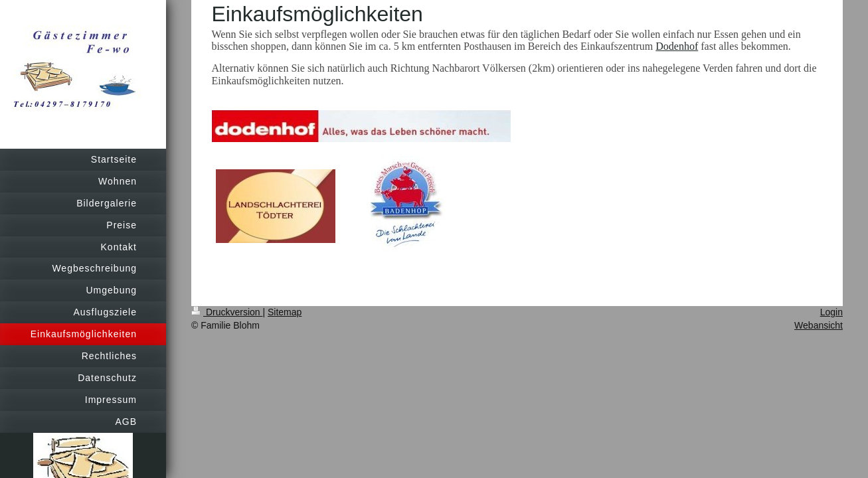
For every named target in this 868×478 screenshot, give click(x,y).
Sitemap (285, 312)
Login (831, 312)
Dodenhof (677, 46)
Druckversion (227, 312)
